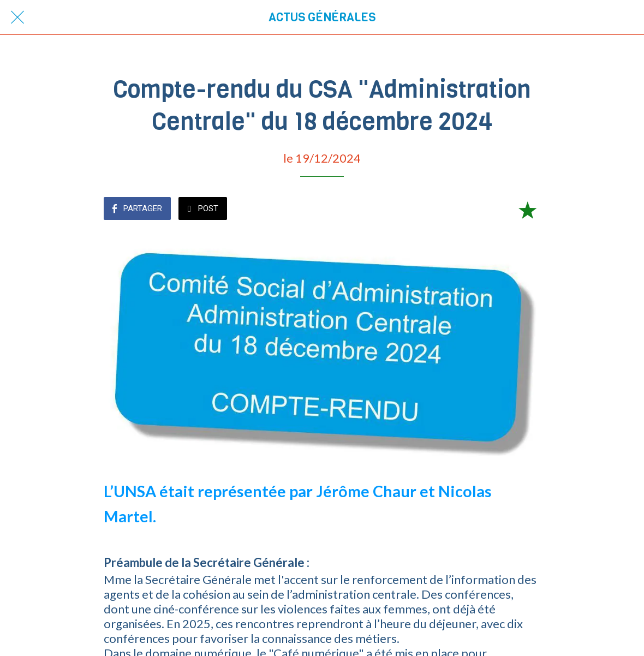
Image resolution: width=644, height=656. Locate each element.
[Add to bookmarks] (527, 210)
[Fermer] (17, 17)
